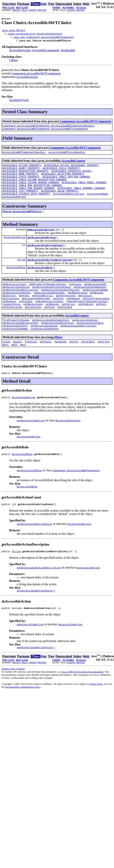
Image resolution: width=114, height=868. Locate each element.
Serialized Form (19, 101)
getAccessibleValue (44, 345)
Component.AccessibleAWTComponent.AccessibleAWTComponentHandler (48, 127)
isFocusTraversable (96, 314)
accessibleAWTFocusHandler (67, 154)
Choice (13, 61)
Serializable (68, 51)
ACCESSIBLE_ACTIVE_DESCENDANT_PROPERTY (71, 168)
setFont (101, 321)
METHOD (42, 10)
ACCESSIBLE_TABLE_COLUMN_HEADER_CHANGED (31, 189)
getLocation (11, 314)
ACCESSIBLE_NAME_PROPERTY (20, 178)
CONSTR (32, 10)
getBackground (77, 307)
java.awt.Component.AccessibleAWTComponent (44, 38)
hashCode (60, 362)
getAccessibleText (15, 345)
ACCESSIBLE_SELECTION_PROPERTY (63, 178)
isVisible (25, 318)
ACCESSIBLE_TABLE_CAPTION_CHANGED (66, 182)
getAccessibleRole (40, 280)
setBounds (52, 321)
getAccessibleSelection (57, 342)
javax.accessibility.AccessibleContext (35, 34)
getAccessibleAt (95, 297)
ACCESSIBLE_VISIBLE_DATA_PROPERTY (26, 202)
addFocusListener (14, 297)
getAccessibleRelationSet (20, 342)
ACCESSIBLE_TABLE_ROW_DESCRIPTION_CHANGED (32, 192)
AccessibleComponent (46, 51)
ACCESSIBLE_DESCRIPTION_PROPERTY (25, 175)
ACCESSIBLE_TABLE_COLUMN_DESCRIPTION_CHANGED (34, 185)
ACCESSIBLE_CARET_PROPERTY (21, 171)
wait (5, 366)
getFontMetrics (42, 311)
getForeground (65, 311)
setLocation (33, 325)
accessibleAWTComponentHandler (24, 154)
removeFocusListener (49, 318)
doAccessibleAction (40, 240)
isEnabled (73, 314)
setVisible (65, 325)
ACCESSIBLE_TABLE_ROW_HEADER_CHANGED (28, 195)
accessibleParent (14, 206)
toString (103, 362)
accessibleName (97, 202)
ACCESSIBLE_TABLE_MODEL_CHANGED (84, 189)
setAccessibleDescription (78, 345)
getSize (58, 314)
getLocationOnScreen (36, 314)
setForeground (12, 325)
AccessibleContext (73, 163)
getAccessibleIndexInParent (60, 304)
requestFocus (11, 321)
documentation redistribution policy (23, 714)
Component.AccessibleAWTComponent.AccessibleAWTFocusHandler (45, 130)
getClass (45, 362)
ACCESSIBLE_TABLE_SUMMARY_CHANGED (81, 195)
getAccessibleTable (90, 342)
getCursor (9, 311)
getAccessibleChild (16, 301)
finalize (31, 362)
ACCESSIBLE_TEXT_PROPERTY (20, 199)
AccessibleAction (20, 51)
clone (6, 362)
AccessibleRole (16, 280)
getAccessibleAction (41, 248)
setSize (49, 325)
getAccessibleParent (17, 307)
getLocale (85, 311)
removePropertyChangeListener (87, 318)
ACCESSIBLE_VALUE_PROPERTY (60, 199)
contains (75, 297)
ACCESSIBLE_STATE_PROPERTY (21, 182)
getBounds (97, 307)
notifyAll (88, 362)
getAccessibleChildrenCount (51, 301)
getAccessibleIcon (85, 338)
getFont (24, 311)
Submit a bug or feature (13, 695)
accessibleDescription (68, 202)
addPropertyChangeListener (48, 297)
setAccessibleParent (45, 348)
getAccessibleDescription (20, 304)
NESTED (16, 10)
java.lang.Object (13, 31)
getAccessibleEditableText (51, 338)
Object (58, 357)
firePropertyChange (16, 338)
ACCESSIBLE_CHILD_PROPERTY (61, 171)
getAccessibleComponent (90, 301)
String (22, 272)
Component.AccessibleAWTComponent (36, 74)
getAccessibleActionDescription (49, 272)
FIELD (24, 10)
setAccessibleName (15, 348)
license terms (96, 711)
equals (17, 362)
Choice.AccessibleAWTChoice (22, 221)
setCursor (68, 321)
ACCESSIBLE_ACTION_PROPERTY (22, 168)
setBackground (33, 321)
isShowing (9, 318)
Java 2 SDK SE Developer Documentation (82, 699)
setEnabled (85, 321)
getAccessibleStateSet (49, 307)
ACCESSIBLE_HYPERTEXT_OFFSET (71, 175)
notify (74, 362)
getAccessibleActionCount (45, 257)
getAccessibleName (95, 304)
